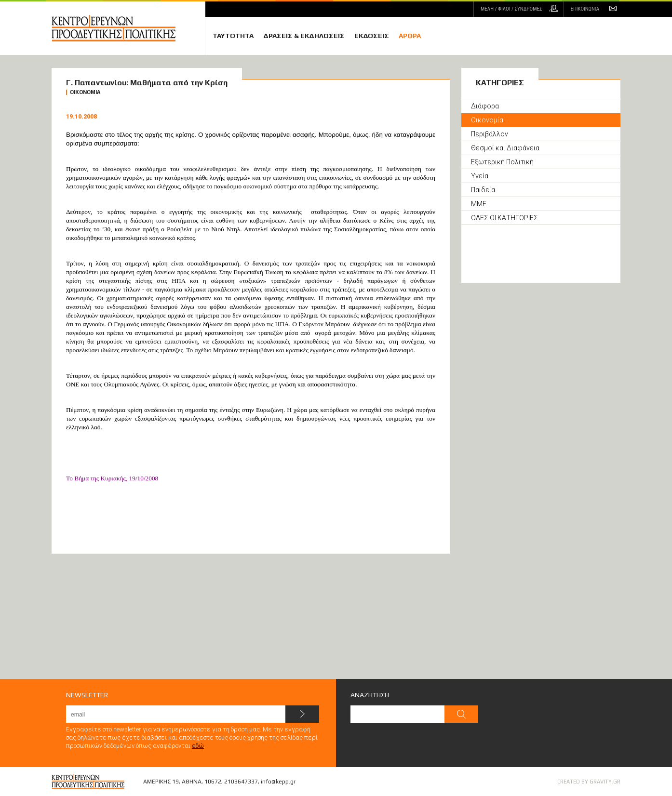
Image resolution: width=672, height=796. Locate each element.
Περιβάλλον (490, 134)
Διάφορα (485, 106)
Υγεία (480, 176)
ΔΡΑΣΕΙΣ (304, 36)
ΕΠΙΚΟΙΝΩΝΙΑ (585, 9)
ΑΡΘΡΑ (410, 36)
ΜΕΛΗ (511, 9)
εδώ (198, 746)
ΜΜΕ (479, 204)
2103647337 (241, 782)
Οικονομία (487, 120)
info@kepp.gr (278, 782)
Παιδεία (483, 190)
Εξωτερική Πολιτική (502, 162)
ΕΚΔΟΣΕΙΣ (372, 36)
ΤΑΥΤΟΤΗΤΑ (233, 36)
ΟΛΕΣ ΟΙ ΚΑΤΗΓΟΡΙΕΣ (504, 218)
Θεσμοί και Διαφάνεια (505, 148)
